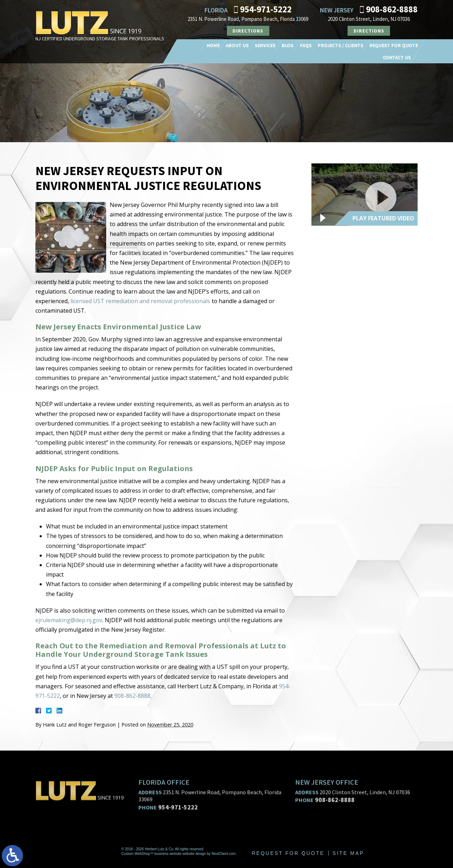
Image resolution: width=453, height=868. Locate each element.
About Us (237, 45)
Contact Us (397, 57)
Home (213, 45)
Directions (248, 31)
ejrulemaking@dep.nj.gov (69, 620)
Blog (288, 45)
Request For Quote (394, 45)
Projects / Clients (341, 45)
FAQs (306, 45)
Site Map (348, 853)
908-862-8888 (392, 9)
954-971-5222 (266, 9)
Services (265, 45)
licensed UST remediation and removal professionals (140, 301)
